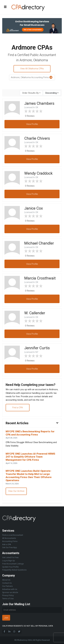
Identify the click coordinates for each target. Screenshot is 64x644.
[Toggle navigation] (5, 7)
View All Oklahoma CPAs (32, 69)
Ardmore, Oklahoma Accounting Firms (32, 78)
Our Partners (7, 586)
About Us (6, 580)
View (32, 124)
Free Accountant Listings (13, 564)
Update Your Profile (10, 567)
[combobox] (31, 93)
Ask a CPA (7, 544)
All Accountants (9, 538)
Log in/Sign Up (9, 561)
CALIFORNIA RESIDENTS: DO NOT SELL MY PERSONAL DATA (28, 626)
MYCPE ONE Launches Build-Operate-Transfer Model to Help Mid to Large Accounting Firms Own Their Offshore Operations (29, 475)
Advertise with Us (10, 589)
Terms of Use (8, 599)
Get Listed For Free (10, 557)
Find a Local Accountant (13, 535)
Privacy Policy (8, 595)
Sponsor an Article (10, 592)
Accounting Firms (10, 541)
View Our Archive (16, 491)
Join (6, 618)
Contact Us (7, 583)
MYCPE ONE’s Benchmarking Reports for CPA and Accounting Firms (30, 433)
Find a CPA (18, 408)
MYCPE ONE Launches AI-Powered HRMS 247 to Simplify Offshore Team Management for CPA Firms (30, 457)
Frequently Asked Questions (14, 570)
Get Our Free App (10, 547)
